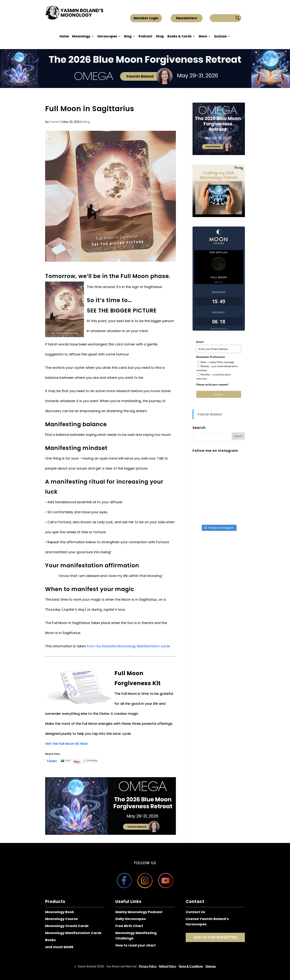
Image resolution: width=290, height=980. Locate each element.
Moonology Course (61, 919)
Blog (128, 37)
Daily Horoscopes (131, 919)
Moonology (81, 37)
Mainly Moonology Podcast (139, 912)
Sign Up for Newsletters (215, 937)
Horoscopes (107, 37)
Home (64, 37)
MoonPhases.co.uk (219, 329)
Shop (160, 37)
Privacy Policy (148, 966)
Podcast (145, 37)
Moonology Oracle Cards (67, 926)
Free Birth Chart (129, 926)
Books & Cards (179, 37)
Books (50, 940)
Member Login (146, 18)
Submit (219, 394)
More (203, 37)
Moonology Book (60, 912)
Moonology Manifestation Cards (73, 933)
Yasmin (55, 122)
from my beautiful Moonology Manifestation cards (128, 646)
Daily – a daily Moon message (217, 362)
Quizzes (220, 37)
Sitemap (210, 966)
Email (200, 342)
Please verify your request (213, 385)
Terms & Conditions (191, 966)
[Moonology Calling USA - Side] (219, 216)
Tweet (52, 760)
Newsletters (187, 18)
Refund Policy (168, 966)
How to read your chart (136, 945)
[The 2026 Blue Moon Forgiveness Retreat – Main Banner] (111, 834)
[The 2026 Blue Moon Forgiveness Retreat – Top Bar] (145, 87)
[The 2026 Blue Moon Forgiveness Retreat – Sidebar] (219, 154)
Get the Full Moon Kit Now (66, 744)
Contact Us (195, 912)
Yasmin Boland (209, 414)
